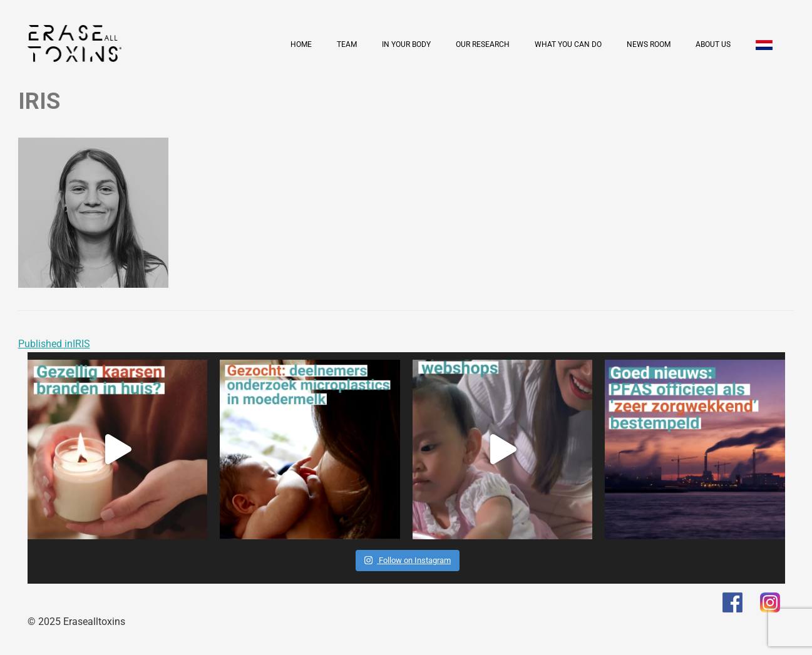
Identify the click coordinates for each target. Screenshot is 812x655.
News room (649, 44)
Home (301, 44)
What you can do (568, 44)
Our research (483, 44)
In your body (406, 44)
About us (713, 44)
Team (347, 44)
